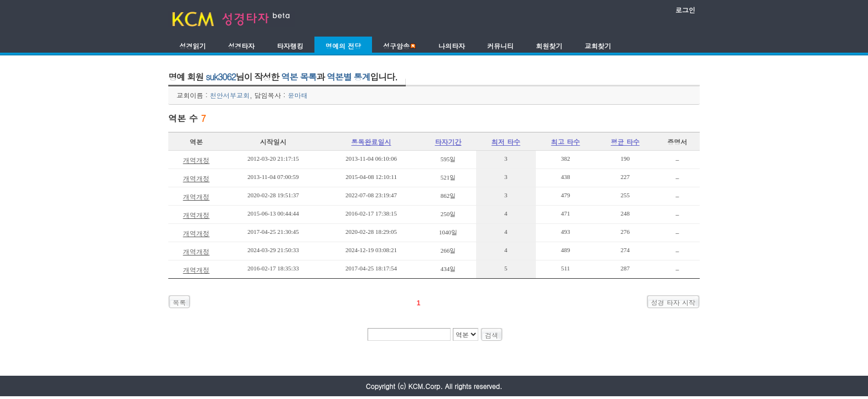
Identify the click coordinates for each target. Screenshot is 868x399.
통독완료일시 (371, 142)
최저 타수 (506, 142)
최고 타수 (566, 142)
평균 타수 (625, 142)
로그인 (685, 10)
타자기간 (448, 142)
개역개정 (196, 160)
